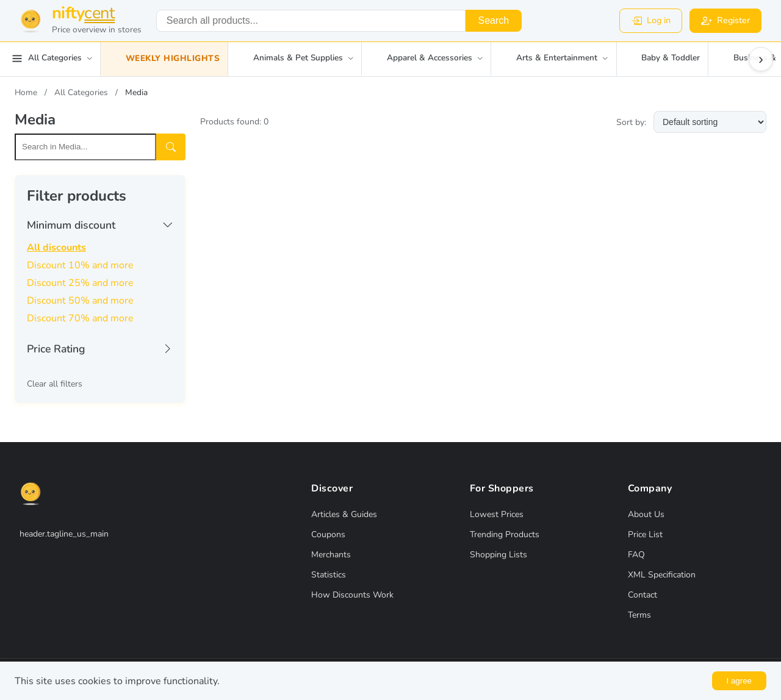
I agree (740, 681)
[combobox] (311, 21)
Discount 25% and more (80, 283)
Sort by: (631, 122)
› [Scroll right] (761, 59)
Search (493, 20)
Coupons (328, 534)
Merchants (331, 555)
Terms (639, 615)
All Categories (81, 92)
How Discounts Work (352, 595)
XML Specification (662, 575)
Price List (645, 534)
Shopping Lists (498, 555)
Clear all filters (55, 384)
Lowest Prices (497, 514)
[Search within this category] (85, 147)
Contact (642, 595)
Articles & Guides (344, 514)
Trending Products (505, 534)
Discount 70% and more (80, 318)
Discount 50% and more (80, 301)
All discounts (56, 248)
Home (26, 92)
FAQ (636, 555)
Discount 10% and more (80, 265)
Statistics (329, 575)
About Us (646, 514)
